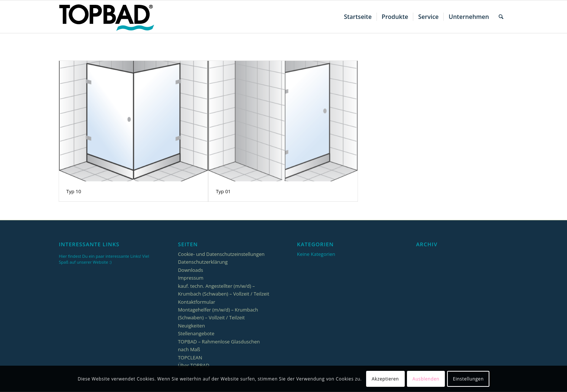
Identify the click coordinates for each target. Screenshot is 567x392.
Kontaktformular (196, 302)
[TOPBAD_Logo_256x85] (107, 17)
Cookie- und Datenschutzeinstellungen (221, 254)
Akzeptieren (385, 379)
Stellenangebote (196, 333)
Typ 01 (223, 191)
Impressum (191, 278)
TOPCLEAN (190, 358)
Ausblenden (426, 379)
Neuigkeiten (191, 326)
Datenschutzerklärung (203, 262)
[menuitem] (358, 17)
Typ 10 (74, 191)
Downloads (190, 270)
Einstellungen (468, 379)
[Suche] (501, 17)
